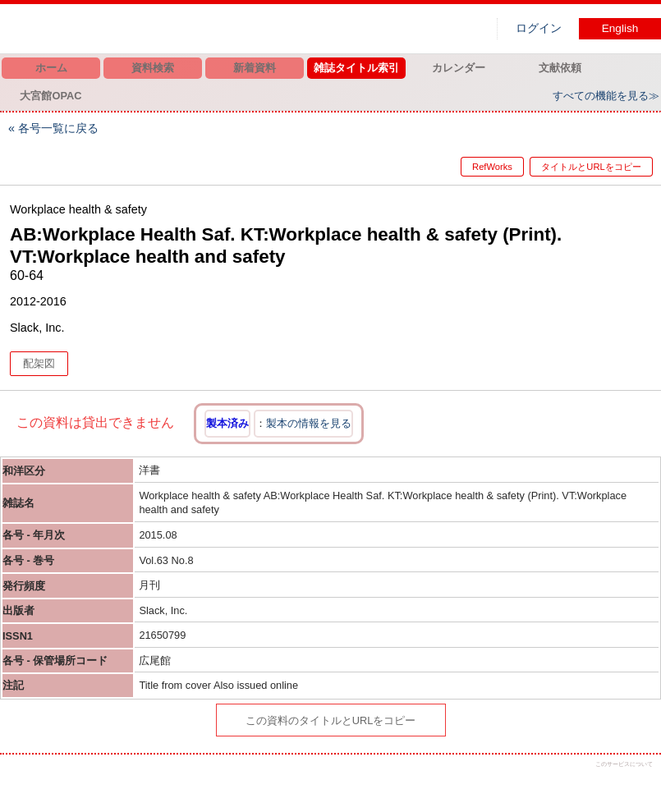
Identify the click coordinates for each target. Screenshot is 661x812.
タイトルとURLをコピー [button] (591, 167)
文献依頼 (560, 68)
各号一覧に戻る (58, 128)
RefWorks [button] (477, 167)
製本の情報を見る (309, 423)
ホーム (51, 68)
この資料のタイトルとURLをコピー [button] (331, 720)
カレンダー (459, 68)
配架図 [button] (39, 363)
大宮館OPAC (50, 96)
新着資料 (255, 68)
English (620, 28)
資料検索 (153, 68)
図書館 (172, 29)
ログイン (539, 28)
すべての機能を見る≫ (606, 96)
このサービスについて (624, 764)
